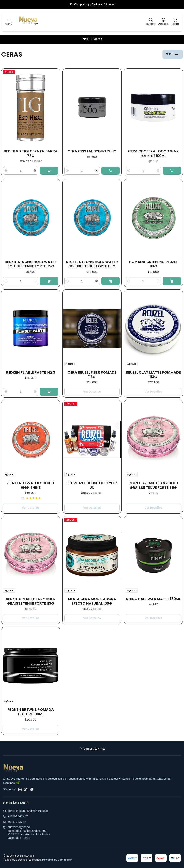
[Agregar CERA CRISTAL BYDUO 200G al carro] (111, 171)
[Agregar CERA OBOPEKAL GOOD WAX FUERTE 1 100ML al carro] (172, 171)
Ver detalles (92, 392)
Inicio (85, 39)
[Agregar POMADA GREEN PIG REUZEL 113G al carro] (172, 281)
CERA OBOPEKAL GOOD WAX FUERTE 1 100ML (153, 153)
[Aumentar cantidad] (35, 171)
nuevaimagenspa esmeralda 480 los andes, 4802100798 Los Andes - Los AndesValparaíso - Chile (27, 833)
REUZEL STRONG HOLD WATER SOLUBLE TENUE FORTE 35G (31, 264)
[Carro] (175, 21)
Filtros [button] (172, 54)
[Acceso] (163, 21)
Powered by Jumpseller (57, 860)
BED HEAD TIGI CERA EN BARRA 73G (31, 153)
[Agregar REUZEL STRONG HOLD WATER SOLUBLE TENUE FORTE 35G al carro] (49, 281)
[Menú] (9, 21)
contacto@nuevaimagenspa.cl (26, 811)
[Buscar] (151, 21)
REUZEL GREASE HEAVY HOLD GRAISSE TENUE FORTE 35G (153, 482)
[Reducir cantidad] (6, 171)
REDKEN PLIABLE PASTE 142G (31, 372)
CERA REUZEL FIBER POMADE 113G (92, 375)
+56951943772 (15, 816)
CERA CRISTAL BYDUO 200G (92, 151)
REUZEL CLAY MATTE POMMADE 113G (153, 374)
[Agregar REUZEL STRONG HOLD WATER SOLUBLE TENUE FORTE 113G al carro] (111, 281)
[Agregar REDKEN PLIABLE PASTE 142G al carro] (49, 392)
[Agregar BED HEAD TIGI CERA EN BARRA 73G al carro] (49, 171)
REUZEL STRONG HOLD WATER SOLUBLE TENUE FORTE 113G (92, 264)
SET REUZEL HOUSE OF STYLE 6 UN (92, 484)
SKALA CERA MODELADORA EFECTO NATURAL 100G (92, 593)
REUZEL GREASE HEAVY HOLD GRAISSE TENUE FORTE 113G (31, 596)
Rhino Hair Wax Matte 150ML (153, 588)
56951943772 (15, 822)
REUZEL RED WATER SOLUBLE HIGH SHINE (31, 485)
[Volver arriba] (92, 749)
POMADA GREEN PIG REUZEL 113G (153, 264)
